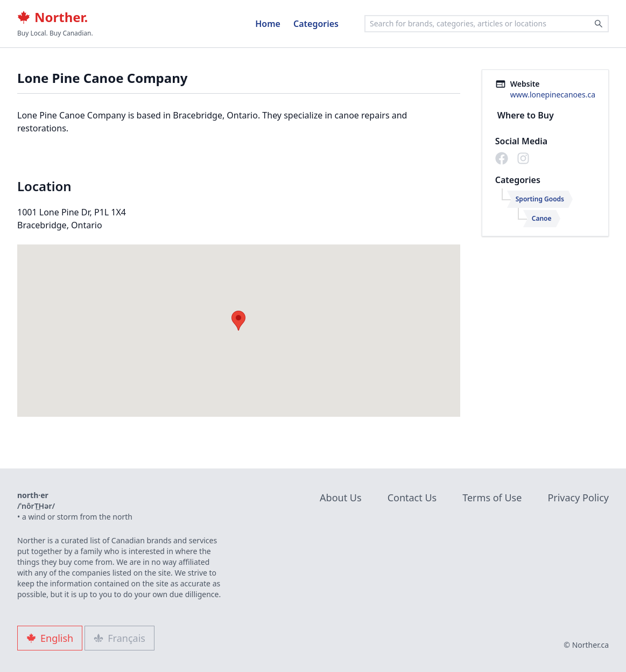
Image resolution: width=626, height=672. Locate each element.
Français (119, 638)
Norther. (52, 17)
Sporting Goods (540, 199)
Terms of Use (492, 498)
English (50, 638)
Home (268, 24)
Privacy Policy (578, 498)
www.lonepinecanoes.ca (553, 94)
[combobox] (487, 24)
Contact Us (412, 498)
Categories (316, 24)
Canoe (542, 218)
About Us (341, 498)
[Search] (599, 24)
